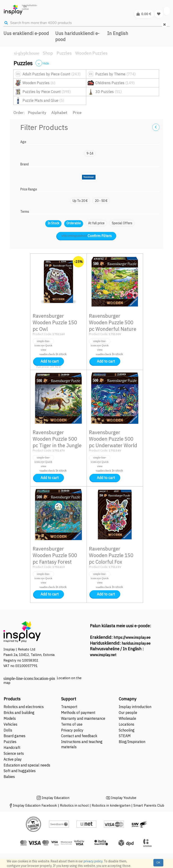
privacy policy (93, 861)
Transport (69, 707)
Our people (128, 713)
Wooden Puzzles (91, 53)
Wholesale (127, 718)
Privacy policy (72, 730)
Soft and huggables (20, 771)
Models (10, 718)
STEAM (125, 736)
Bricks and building (19, 713)
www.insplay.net (103, 655)
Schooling (127, 730)
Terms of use (72, 724)
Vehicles (10, 724)
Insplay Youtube (124, 798)
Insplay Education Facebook (35, 805)
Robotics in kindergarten (112, 805)
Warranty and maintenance (84, 718)
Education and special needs (27, 765)
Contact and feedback (79, 736)
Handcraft (12, 748)
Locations (126, 724)
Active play (13, 759)
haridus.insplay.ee (136, 643)
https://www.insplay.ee (132, 637)
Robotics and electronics (24, 707)
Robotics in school (74, 805)
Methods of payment (78, 713)
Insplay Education (56, 798)
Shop (48, 53)
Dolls (8, 730)
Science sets (14, 753)
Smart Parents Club (149, 805)
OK (158, 862)
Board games (15, 736)
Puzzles (64, 53)
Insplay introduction (135, 707)
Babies (9, 777)
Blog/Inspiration (132, 742)
